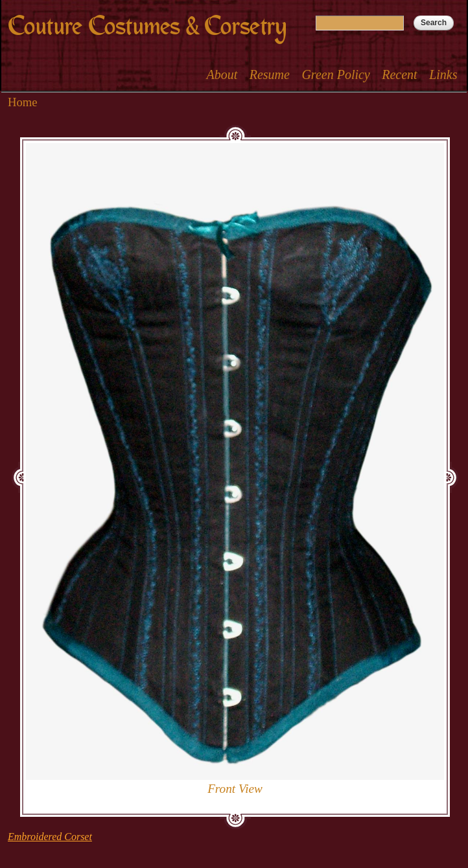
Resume (270, 74)
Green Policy (335, 74)
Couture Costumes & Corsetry (147, 26)
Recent (399, 74)
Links (443, 74)
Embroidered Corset (50, 837)
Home (23, 102)
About (222, 74)
